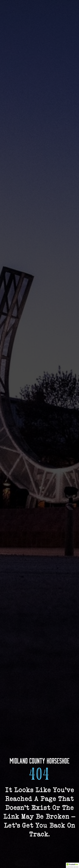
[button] (72, 865)
